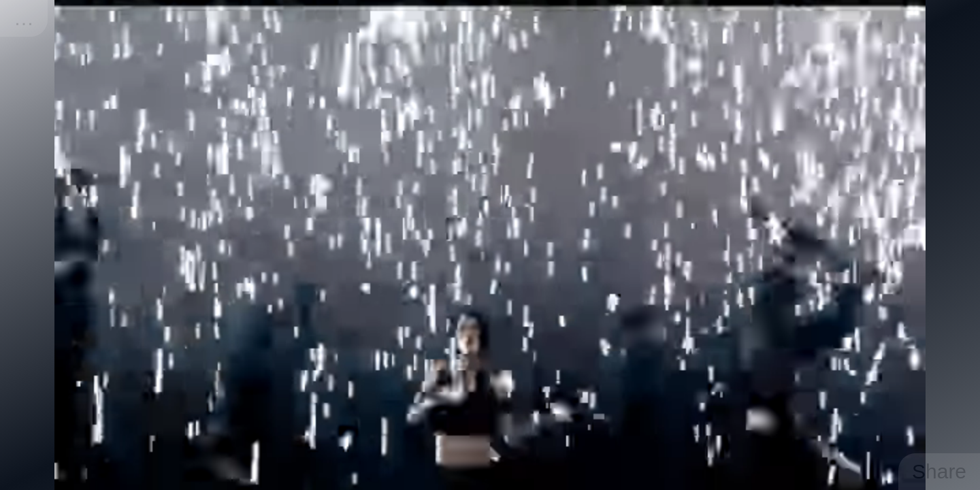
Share (939, 471)
